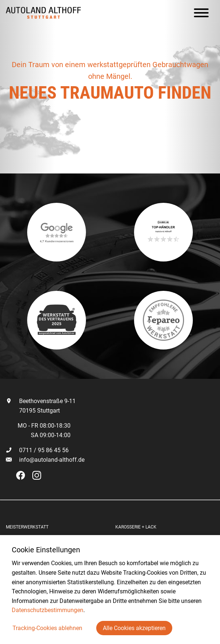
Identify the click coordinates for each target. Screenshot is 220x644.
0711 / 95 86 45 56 (37, 450)
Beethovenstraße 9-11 (41, 401)
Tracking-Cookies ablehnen (47, 628)
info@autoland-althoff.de (52, 460)
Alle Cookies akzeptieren (134, 628)
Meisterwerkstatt (27, 527)
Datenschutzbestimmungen (48, 610)
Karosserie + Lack (136, 527)
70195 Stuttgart (33, 411)
